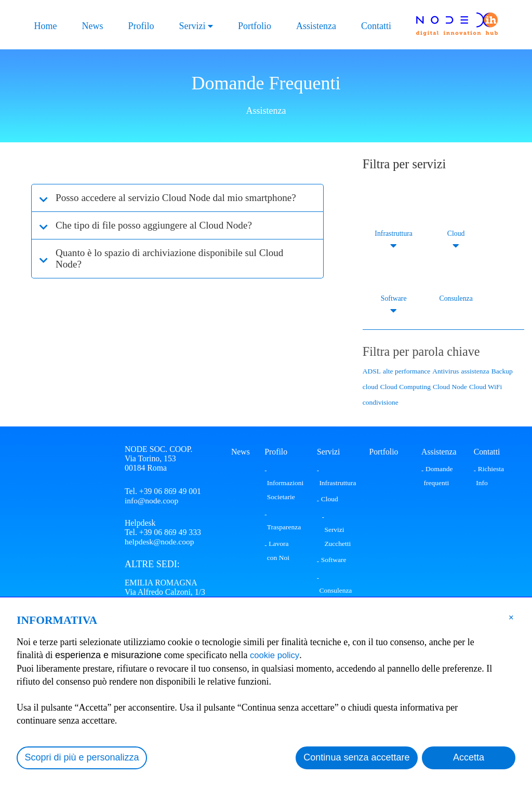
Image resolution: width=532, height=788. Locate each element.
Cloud (456, 233)
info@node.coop (152, 500)
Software (394, 298)
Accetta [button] (469, 757)
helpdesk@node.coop (160, 543)
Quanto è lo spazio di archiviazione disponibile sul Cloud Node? (176, 270)
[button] (511, 617)
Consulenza (456, 298)
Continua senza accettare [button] (356, 757)
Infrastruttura (394, 233)
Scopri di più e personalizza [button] (82, 757)
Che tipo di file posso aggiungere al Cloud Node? (159, 237)
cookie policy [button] (277, 655)
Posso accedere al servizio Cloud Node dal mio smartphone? (155, 204)
